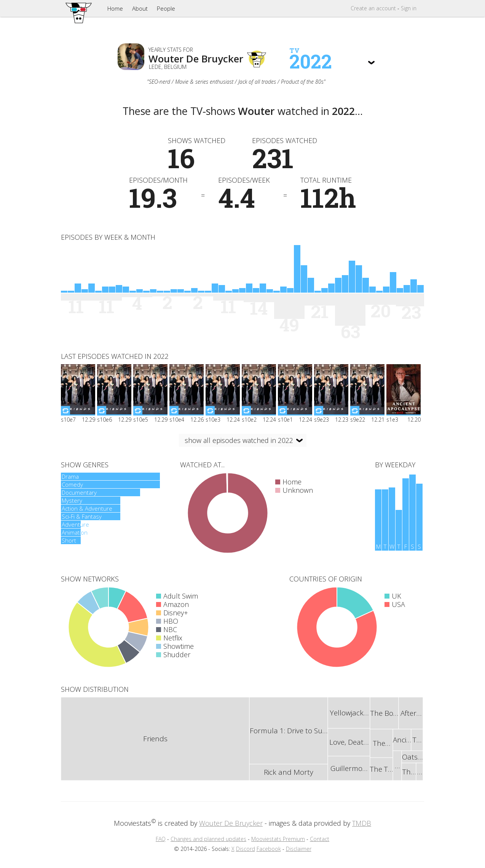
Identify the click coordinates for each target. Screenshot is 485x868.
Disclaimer (299, 849)
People (166, 8)
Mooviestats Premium (278, 839)
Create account (373, 8)
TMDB (362, 823)
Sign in (409, 8)
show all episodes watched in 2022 (239, 440)
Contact (320, 839)
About (140, 8)
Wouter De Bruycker (231, 823)
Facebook (269, 849)
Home (115, 8)
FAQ (161, 839)
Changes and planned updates (208, 839)
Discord (246, 849)
